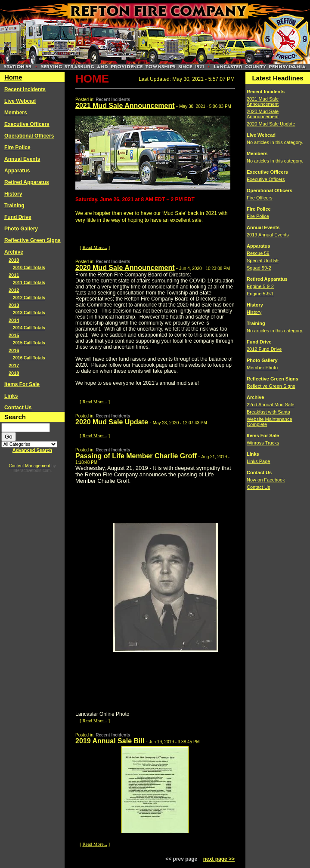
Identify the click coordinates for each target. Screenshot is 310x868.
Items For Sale (22, 384)
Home (13, 77)
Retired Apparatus (27, 182)
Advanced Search (32, 450)
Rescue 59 (258, 253)
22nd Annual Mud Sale (271, 405)
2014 (14, 320)
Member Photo (262, 368)
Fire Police (17, 147)
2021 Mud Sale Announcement (125, 106)
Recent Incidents (25, 89)
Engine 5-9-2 (260, 286)
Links (11, 396)
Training (14, 205)
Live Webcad (20, 101)
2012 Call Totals (29, 298)
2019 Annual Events (268, 235)
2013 (14, 305)
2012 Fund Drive (264, 349)
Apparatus (17, 171)
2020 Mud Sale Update (112, 422)
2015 (14, 335)
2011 (14, 275)
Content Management (29, 466)
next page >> (219, 859)
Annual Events (22, 159)
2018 (14, 373)
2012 (14, 290)
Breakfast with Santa (268, 412)
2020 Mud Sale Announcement (125, 268)
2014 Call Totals (29, 328)
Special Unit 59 (263, 261)
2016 (14, 350)
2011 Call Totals (29, 283)
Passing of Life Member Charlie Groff (136, 456)
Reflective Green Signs (33, 240)
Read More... (95, 247)
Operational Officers (29, 136)
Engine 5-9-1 (260, 294)
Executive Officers (27, 124)
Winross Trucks (263, 443)
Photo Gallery (21, 229)
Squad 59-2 (259, 268)
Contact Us (18, 408)
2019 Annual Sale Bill (110, 741)
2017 (14, 365)
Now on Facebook (266, 480)
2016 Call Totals (29, 358)
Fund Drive (18, 217)
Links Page (258, 461)
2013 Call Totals (29, 313)
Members (16, 113)
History (13, 194)
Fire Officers (260, 198)
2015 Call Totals (29, 343)
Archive (14, 252)
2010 (14, 260)
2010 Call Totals (29, 268)
